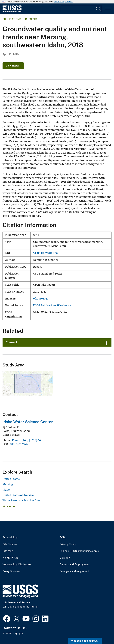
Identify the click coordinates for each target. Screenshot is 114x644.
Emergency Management (74, 571)
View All (9, 506)
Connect (11, 342)
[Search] (99, 9)
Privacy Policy (68, 544)
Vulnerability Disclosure (17, 565)
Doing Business (11, 571)
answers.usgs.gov (13, 633)
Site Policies (10, 544)
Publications (12, 19)
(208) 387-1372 (18, 444)
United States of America (18, 495)
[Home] (12, 12)
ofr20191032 (41, 299)
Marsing (8, 484)
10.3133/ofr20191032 (46, 253)
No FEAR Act (10, 558)
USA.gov (65, 558)
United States (11, 479)
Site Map (8, 551)
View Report (13, 66)
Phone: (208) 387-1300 (26, 440)
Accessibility (10, 538)
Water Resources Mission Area (21, 500)
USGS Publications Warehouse (52, 305)
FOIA (63, 538)
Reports (31, 19)
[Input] (81, 9)
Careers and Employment (75, 565)
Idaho (6, 490)
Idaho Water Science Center (28, 422)
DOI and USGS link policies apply (79, 551)
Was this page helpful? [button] (85, 641)
